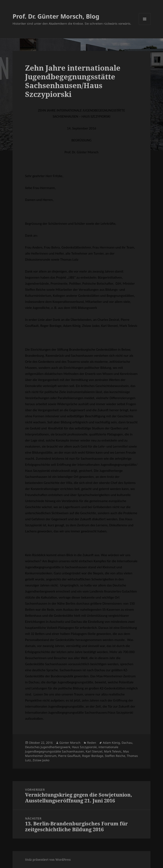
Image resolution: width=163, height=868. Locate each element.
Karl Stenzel (94, 751)
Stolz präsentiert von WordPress (48, 860)
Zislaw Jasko (41, 760)
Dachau (127, 743)
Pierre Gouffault (69, 756)
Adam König (111, 743)
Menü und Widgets (145, 25)
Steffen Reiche (115, 756)
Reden (92, 743)
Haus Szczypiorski (84, 747)
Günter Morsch (70, 743)
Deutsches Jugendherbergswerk (48, 747)
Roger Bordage (93, 756)
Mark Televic (113, 751)
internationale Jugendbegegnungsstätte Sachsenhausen (72, 749)
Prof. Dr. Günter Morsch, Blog (56, 16)
